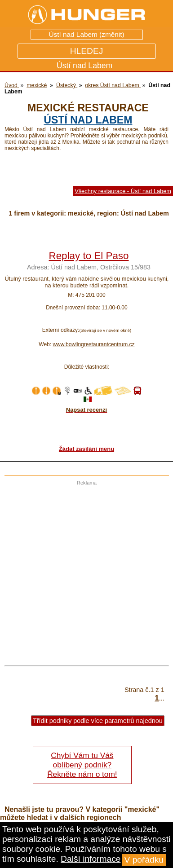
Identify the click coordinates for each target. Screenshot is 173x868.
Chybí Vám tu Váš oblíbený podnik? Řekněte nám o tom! (82, 765)
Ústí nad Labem (88, 120)
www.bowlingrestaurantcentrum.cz (93, 344)
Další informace (91, 859)
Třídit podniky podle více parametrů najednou (98, 721)
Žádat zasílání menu (86, 449)
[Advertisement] (84, 570)
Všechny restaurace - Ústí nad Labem (123, 191)
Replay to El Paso (89, 256)
